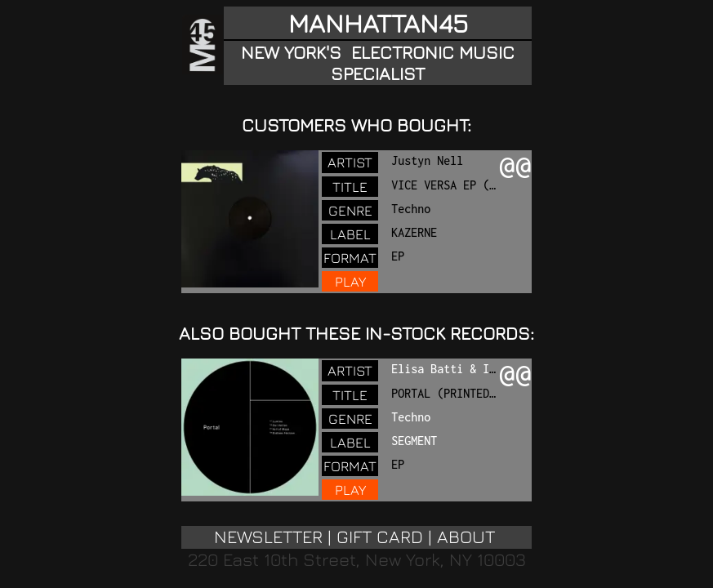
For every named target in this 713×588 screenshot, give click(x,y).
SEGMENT (414, 441)
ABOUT (466, 537)
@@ (515, 167)
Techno (411, 417)
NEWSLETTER (268, 537)
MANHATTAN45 (378, 23)
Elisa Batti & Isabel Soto (473, 369)
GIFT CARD (380, 537)
